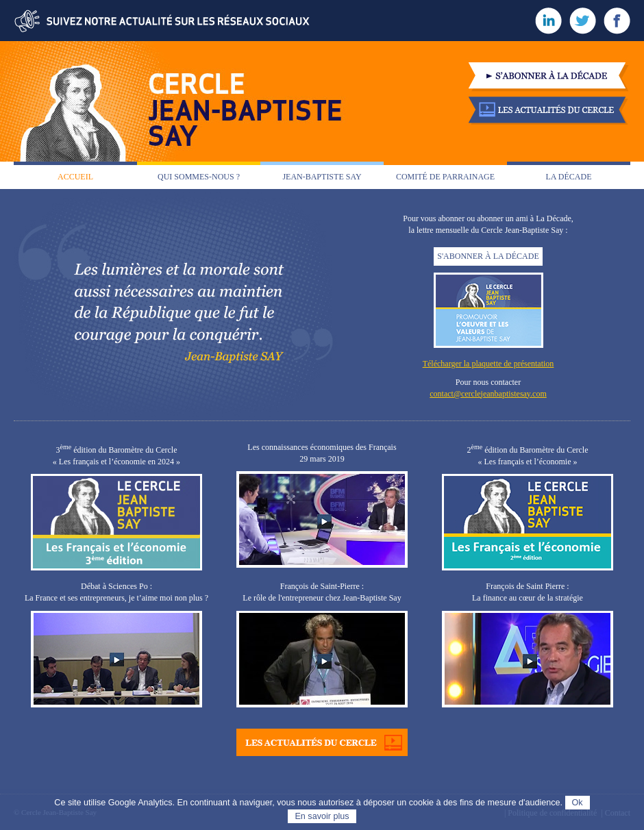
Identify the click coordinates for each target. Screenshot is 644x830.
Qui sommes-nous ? (199, 177)
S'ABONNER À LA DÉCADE (488, 256)
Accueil (75, 177)
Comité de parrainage (445, 177)
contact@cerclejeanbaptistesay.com (488, 394)
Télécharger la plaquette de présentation (488, 364)
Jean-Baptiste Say (322, 177)
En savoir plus (322, 816)
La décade (569, 177)
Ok (578, 803)
